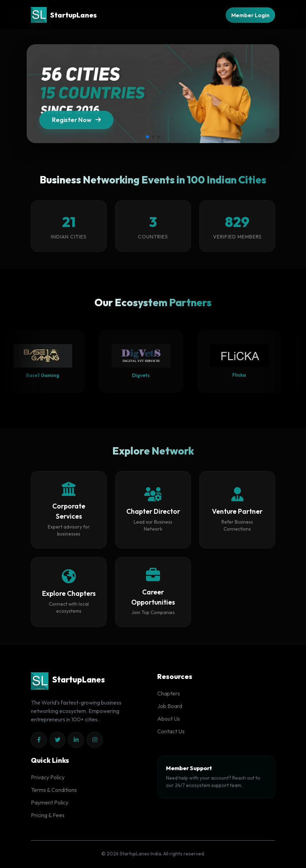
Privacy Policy (48, 777)
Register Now (76, 123)
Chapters (169, 693)
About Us (169, 719)
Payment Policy (50, 802)
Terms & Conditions (54, 790)
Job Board (170, 706)
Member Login (250, 15)
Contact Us (171, 731)
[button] (147, 137)
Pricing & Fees (48, 815)
